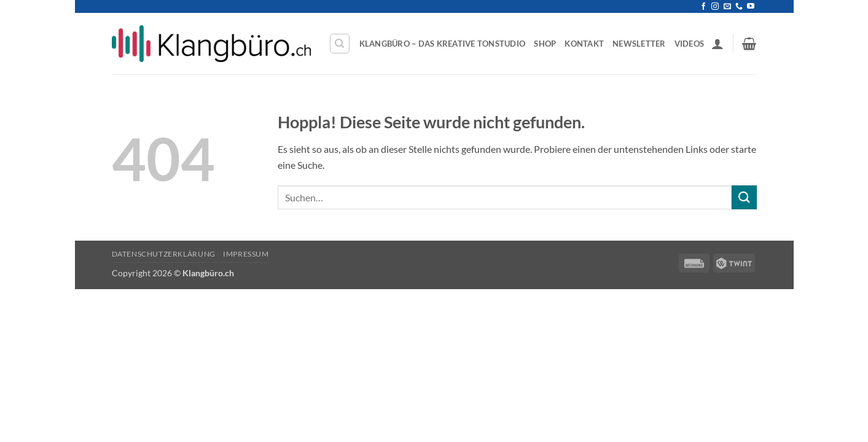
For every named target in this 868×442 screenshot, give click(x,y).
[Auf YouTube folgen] (751, 7)
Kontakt (584, 44)
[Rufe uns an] (739, 7)
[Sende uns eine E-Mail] (727, 7)
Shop (545, 44)
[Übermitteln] (744, 197)
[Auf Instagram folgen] (715, 7)
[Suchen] (340, 44)
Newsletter (639, 44)
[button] (717, 44)
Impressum (246, 254)
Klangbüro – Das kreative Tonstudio (443, 44)
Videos (690, 44)
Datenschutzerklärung (164, 254)
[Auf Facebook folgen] (703, 7)
